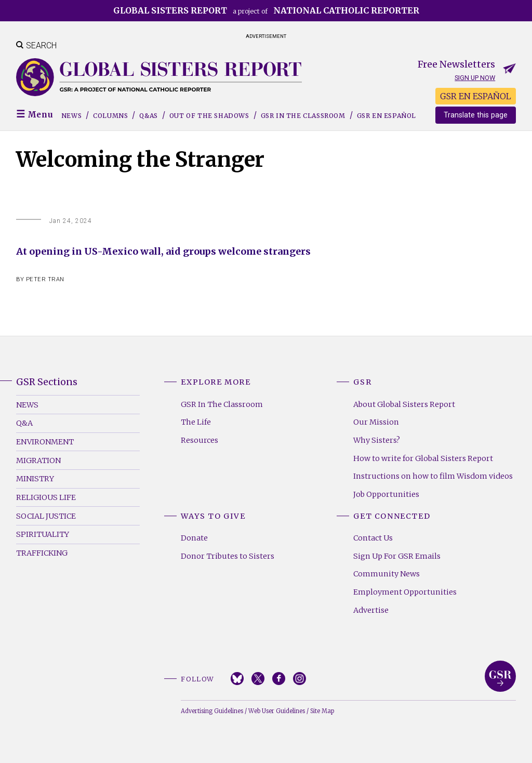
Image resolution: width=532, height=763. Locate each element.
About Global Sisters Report (404, 404)
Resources (199, 440)
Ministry (35, 479)
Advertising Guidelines (212, 711)
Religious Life (46, 497)
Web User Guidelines (277, 711)
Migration (38, 461)
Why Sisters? (377, 440)
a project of (266, 10)
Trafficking (42, 553)
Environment (45, 442)
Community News (387, 574)
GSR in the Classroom (303, 116)
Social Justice (46, 516)
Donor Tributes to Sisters (228, 556)
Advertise (371, 610)
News (71, 116)
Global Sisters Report (500, 676)
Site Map (322, 711)
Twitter (258, 679)
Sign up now (475, 78)
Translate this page (476, 115)
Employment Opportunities (405, 592)
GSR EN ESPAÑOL (476, 96)
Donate (194, 538)
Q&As (148, 116)
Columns (110, 116)
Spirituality (43, 534)
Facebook (279, 679)
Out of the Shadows (209, 116)
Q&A (24, 423)
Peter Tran (45, 279)
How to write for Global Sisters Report (423, 458)
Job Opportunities (386, 494)
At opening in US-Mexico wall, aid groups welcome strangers (163, 251)
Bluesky (237, 679)
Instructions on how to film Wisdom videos (433, 476)
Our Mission (376, 422)
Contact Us (373, 538)
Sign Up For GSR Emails (397, 556)
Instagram (300, 679)
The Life (196, 422)
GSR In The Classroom (222, 404)
